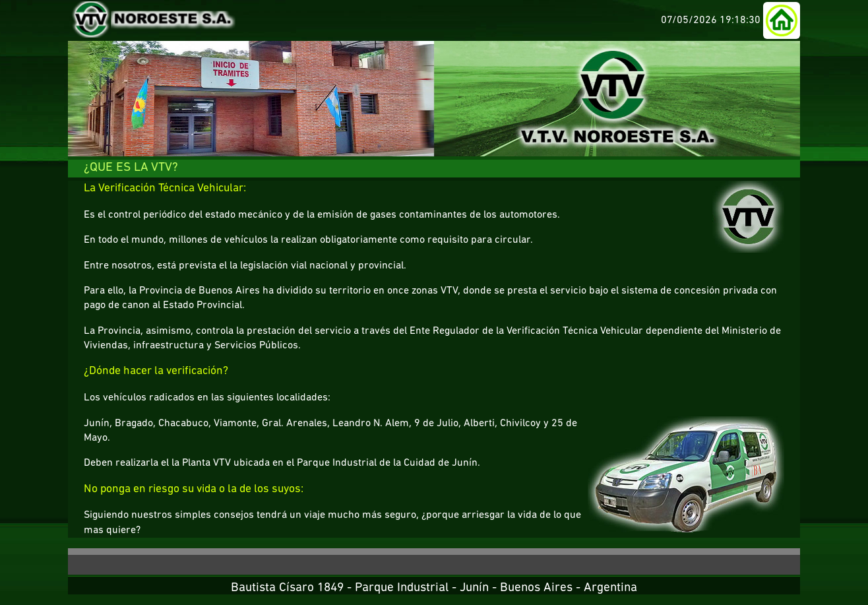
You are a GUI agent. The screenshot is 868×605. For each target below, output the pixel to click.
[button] (782, 20)
